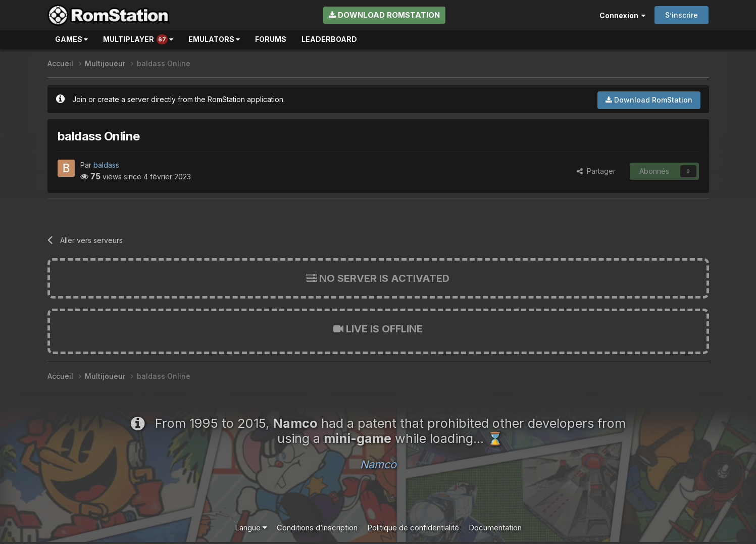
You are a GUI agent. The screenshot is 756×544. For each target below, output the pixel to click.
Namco (378, 464)
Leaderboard (329, 39)
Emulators (214, 39)
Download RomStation (384, 15)
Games (71, 39)
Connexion (622, 15)
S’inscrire (682, 15)
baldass (106, 165)
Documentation (495, 528)
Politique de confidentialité (413, 528)
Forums (271, 39)
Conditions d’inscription (317, 528)
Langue (251, 528)
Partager (596, 171)
